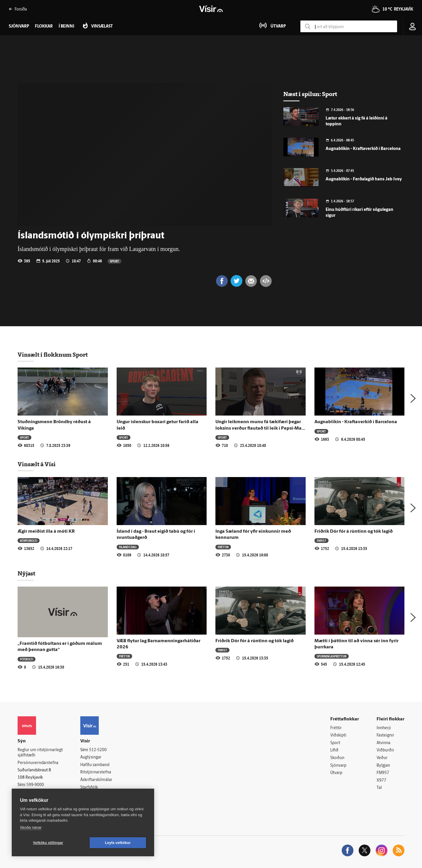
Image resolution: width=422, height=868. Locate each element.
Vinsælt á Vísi (37, 464)
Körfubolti (29, 540)
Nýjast (26, 573)
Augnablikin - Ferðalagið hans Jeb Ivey (364, 179)
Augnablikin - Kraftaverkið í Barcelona (363, 149)
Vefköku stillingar (48, 843)
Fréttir (223, 547)
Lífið (334, 750)
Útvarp (336, 773)
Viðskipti (338, 735)
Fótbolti (27, 659)
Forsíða (18, 9)
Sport (114, 261)
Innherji (384, 728)
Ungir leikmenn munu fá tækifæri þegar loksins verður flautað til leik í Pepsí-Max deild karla (260, 428)
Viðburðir (385, 750)
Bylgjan (383, 766)
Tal (379, 788)
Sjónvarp (338, 766)
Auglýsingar (91, 757)
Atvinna (383, 743)
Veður (382, 758)
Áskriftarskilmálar (96, 780)
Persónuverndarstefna (38, 763)
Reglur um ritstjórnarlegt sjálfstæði (40, 753)
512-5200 (98, 750)
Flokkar (44, 27)
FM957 (321, 540)
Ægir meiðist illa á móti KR (46, 532)
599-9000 (35, 785)
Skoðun (337, 758)
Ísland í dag (128, 547)
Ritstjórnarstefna (96, 772)
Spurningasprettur (332, 656)
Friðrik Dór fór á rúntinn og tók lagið (354, 532)
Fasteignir (385, 735)
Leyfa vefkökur (118, 843)
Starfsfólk (89, 788)
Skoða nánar (31, 827)
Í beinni (66, 27)
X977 (381, 781)
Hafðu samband (95, 765)
